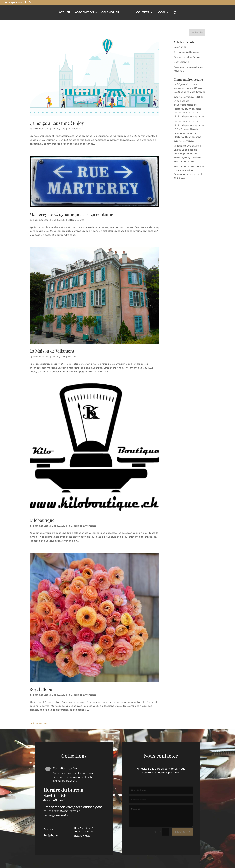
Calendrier (110, 13)
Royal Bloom (42, 689)
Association (84, 13)
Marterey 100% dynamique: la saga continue (71, 214)
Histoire (72, 356)
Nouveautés (74, 129)
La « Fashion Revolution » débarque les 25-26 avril (189, 174)
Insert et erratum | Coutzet (189, 166)
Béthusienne (181, 62)
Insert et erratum (184, 141)
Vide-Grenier (197, 92)
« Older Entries (38, 723)
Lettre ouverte (76, 220)
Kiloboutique (42, 520)
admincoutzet (41, 129)
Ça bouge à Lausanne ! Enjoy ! (58, 123)
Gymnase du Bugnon (186, 52)
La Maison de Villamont (52, 351)
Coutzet (143, 13)
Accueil (65, 13)
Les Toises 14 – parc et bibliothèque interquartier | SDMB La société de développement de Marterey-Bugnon (189, 129)
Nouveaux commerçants (82, 526)
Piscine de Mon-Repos (187, 57)
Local (161, 13)
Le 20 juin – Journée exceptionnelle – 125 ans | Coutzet (189, 88)
